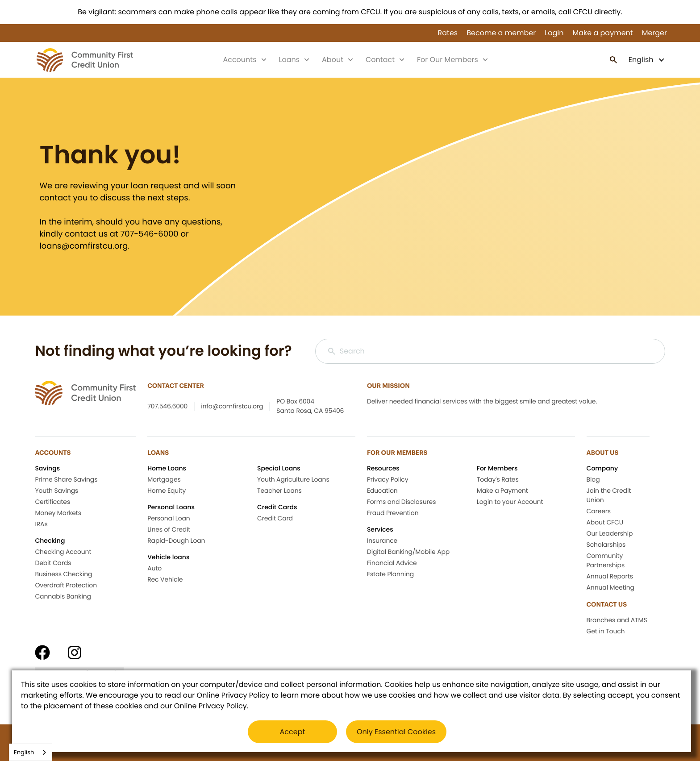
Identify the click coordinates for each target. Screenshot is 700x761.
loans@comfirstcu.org (83, 246)
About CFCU (605, 522)
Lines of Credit (169, 529)
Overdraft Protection (66, 585)
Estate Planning (390, 574)
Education (382, 491)
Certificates (52, 502)
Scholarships (606, 545)
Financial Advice (392, 563)
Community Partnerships (606, 560)
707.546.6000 (167, 406)
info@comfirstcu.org (232, 406)
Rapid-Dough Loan (176, 541)
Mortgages (164, 479)
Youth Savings (56, 491)
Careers (599, 511)
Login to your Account (510, 502)
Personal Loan (169, 518)
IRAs (41, 524)
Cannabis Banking (63, 596)
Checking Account (63, 552)
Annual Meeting (610, 587)
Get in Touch (606, 631)
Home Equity (167, 491)
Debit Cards (53, 563)
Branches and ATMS (617, 620)
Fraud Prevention (393, 513)
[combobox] (31, 752)
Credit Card (275, 518)
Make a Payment (502, 491)
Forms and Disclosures (401, 502)
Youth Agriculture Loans (293, 479)
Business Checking (63, 574)
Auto (154, 568)
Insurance (382, 541)
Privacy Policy (388, 479)
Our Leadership (610, 533)
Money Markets (58, 513)
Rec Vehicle (165, 579)
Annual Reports (610, 576)
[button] (647, 60)
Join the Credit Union (609, 495)
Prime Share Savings (66, 479)
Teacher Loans (279, 491)
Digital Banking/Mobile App (408, 552)
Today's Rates (498, 479)
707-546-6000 (149, 234)
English (24, 752)
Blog (593, 479)
